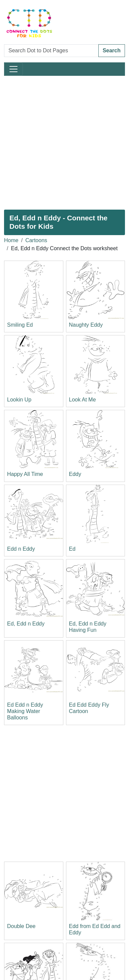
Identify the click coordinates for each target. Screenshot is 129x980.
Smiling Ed (20, 325)
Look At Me (83, 400)
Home (11, 240)
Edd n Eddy (21, 549)
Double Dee (21, 926)
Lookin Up (19, 400)
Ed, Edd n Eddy (26, 624)
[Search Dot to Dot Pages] (51, 51)
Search (112, 50)
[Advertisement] (64, 143)
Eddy (75, 474)
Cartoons (36, 240)
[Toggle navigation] (13, 69)
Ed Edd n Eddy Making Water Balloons (25, 711)
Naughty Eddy (86, 325)
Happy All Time (25, 474)
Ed (72, 549)
